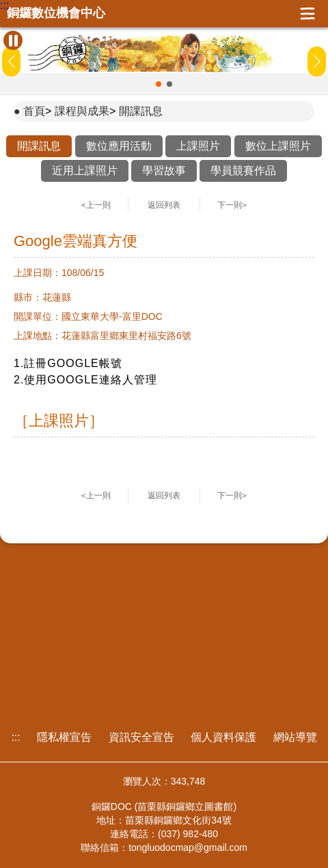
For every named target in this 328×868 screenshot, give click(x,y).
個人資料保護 (223, 737)
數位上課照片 (278, 146)
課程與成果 (82, 111)
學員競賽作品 (243, 171)
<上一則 (96, 205)
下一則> (232, 205)
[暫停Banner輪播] (13, 40)
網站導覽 (295, 737)
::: (4, 5)
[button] (159, 84)
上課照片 (198, 146)
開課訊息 (141, 111)
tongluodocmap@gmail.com (188, 847)
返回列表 (164, 205)
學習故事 (164, 171)
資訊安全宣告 (141, 737)
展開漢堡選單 (307, 14)
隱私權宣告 (64, 737)
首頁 (34, 111)
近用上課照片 (85, 171)
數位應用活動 (119, 146)
